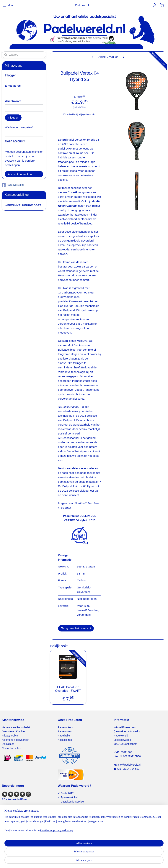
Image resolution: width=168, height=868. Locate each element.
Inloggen (13, 118)
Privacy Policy (10, 736)
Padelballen (65, 736)
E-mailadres (13, 86)
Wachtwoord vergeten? (19, 127)
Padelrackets (65, 727)
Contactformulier (11, 748)
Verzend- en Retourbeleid (16, 727)
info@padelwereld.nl (129, 765)
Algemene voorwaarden (15, 740)
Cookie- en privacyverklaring (57, 861)
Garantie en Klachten (14, 731)
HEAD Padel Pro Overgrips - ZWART (68, 689)
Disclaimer (8, 744)
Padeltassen (65, 731)
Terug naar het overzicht (76, 628)
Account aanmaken (20, 174)
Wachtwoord (13, 101)
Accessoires (65, 740)
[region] (59, 855)
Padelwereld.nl (13, 185)
